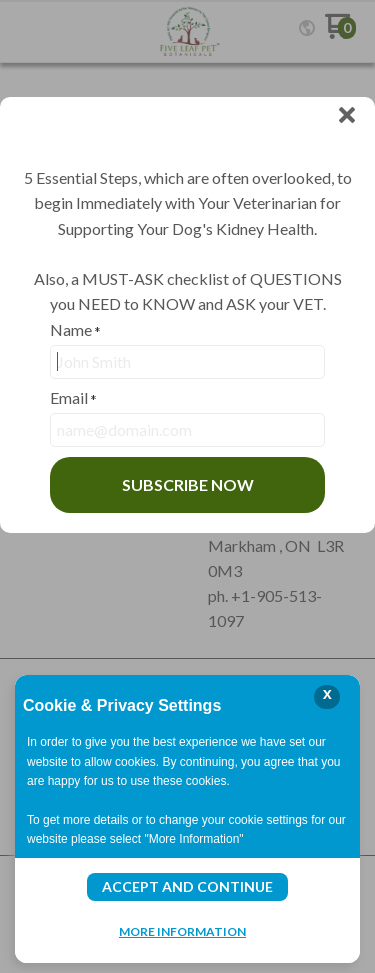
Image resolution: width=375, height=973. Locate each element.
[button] (347, 116)
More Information (182, 931)
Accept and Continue (187, 886)
